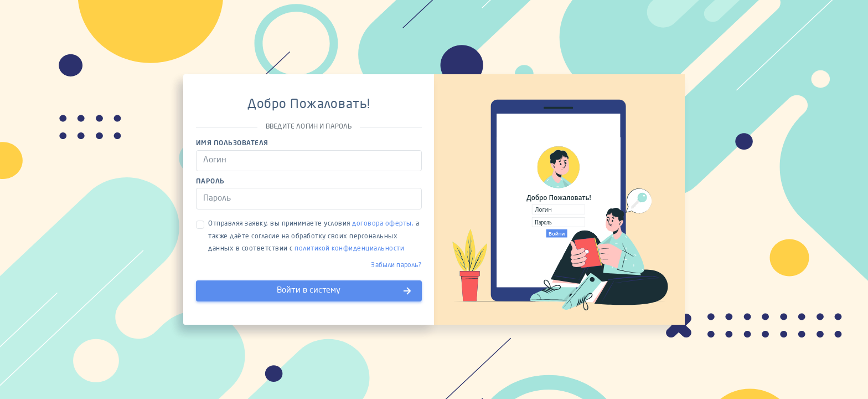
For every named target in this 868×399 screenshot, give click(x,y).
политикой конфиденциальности (349, 249)
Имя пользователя (232, 144)
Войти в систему (345, 291)
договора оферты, (383, 224)
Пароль (210, 182)
